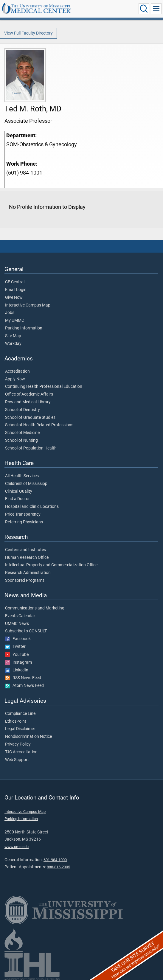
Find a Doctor (17, 499)
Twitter (15, 647)
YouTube (17, 655)
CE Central (15, 282)
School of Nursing (21, 441)
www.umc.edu (17, 847)
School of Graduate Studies (30, 418)
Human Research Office (27, 558)
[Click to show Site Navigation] (156, 9)
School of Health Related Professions (39, 425)
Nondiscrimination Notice (28, 737)
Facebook (18, 639)
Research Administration (28, 573)
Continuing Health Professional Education (44, 387)
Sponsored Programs (25, 581)
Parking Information (24, 328)
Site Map (13, 336)
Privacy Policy (18, 744)
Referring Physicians (24, 522)
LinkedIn (17, 670)
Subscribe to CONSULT (26, 631)
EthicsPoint (16, 721)
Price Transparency (23, 514)
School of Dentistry (22, 410)
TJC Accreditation (21, 752)
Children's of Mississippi (27, 484)
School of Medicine (22, 433)
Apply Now (15, 379)
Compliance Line (20, 714)
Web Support (17, 760)
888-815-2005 (58, 867)
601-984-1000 (55, 860)
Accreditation (17, 371)
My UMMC (15, 321)
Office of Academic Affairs (29, 394)
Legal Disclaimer (20, 729)
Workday (13, 344)
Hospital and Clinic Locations (32, 507)
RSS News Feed (23, 678)
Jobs (10, 313)
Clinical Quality (19, 491)
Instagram (18, 662)
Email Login (16, 290)
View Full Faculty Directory (28, 33)
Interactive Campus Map (28, 305)
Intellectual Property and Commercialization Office (51, 565)
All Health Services (22, 476)
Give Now (14, 298)
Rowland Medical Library (28, 402)
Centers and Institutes (25, 550)
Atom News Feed (24, 686)
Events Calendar (20, 616)
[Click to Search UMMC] (144, 9)
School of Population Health (31, 448)
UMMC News (17, 624)
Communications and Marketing (35, 608)
